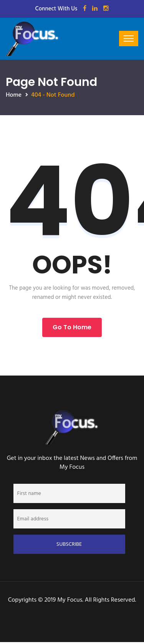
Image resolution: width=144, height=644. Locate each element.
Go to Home (72, 327)
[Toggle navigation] (129, 39)
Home (14, 95)
